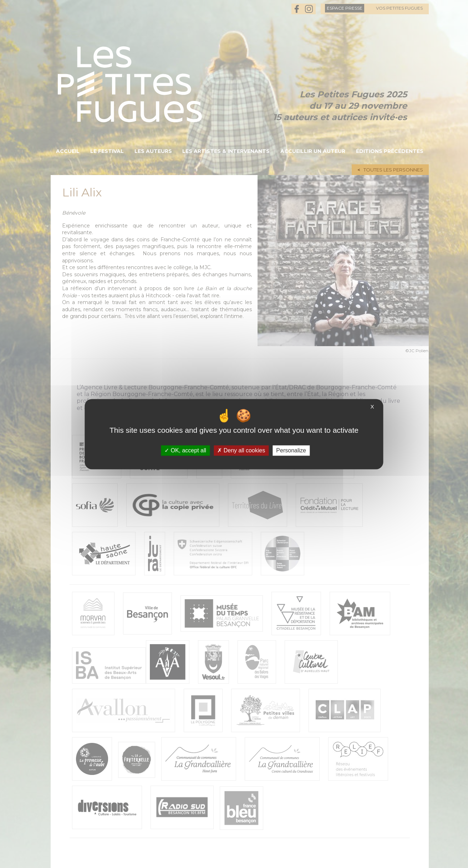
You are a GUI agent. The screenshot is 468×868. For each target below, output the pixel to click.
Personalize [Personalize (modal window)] (291, 450)
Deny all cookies (241, 450)
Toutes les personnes (393, 170)
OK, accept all (185, 450)
